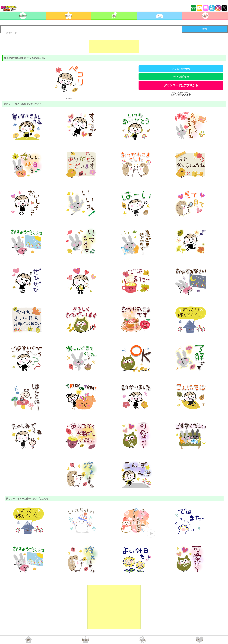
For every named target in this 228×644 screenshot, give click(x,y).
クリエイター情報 (181, 69)
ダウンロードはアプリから (181, 85)
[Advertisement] (114, 45)
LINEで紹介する (181, 77)
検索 (205, 29)
